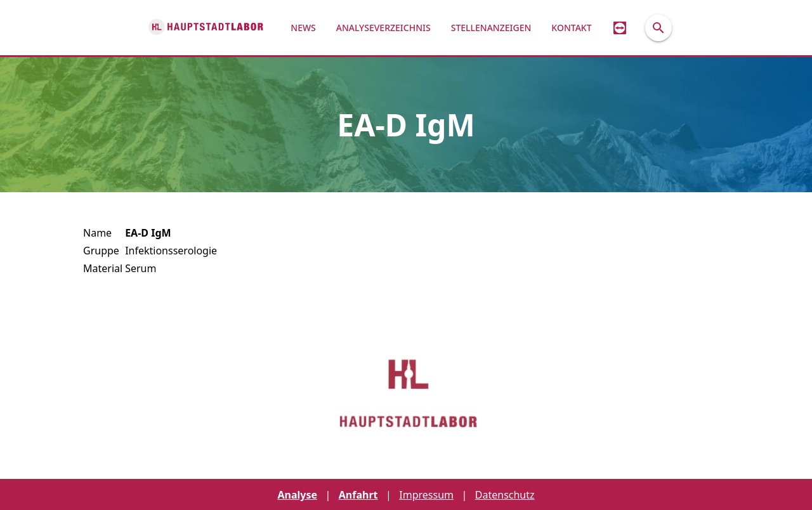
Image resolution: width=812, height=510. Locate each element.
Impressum (426, 495)
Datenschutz (505, 495)
